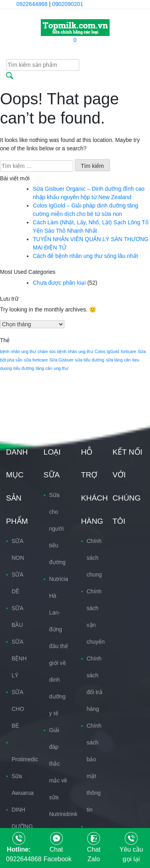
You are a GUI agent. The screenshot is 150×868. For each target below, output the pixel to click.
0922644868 (32, 4)
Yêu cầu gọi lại (131, 848)
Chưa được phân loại (59, 283)
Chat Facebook (58, 848)
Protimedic (25, 759)
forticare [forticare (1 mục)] (129, 351)
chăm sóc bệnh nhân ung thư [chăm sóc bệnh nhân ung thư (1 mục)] (65, 351)
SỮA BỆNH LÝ (19, 658)
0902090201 (68, 4)
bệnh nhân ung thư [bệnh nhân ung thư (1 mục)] (18, 351)
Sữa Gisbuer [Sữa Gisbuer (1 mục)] (61, 360)
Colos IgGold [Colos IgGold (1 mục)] (107, 351)
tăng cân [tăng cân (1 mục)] (44, 368)
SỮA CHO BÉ (18, 709)
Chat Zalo (94, 848)
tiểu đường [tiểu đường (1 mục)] (24, 368)
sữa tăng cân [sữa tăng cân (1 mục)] (118, 360)
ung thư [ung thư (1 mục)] (61, 368)
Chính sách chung (94, 558)
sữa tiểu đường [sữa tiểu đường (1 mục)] (90, 360)
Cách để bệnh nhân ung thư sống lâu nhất (85, 256)
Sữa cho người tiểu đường (57, 529)
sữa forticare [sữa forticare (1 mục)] (36, 360)
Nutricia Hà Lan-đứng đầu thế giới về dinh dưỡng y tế (59, 646)
